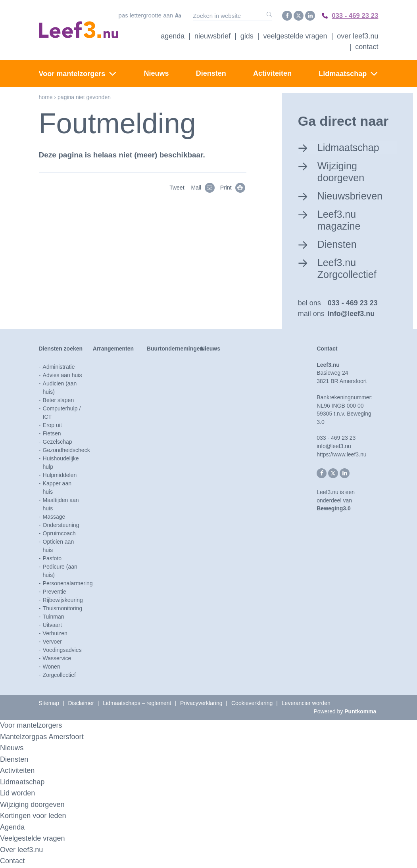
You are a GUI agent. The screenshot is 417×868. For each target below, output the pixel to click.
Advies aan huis (62, 376)
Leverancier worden (306, 704)
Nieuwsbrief (212, 35)
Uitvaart (52, 626)
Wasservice (57, 659)
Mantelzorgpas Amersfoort (44, 738)
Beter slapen (59, 401)
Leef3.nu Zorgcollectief (349, 269)
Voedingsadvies (62, 651)
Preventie (55, 593)
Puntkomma (360, 713)
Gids (247, 35)
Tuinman (54, 618)
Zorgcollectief (59, 676)
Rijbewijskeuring (63, 601)
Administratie (59, 368)
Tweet (177, 187)
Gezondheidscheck (66, 451)
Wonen (52, 668)
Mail (204, 187)
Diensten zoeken (61, 350)
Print (234, 187)
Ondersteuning (61, 526)
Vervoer (52, 643)
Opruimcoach (59, 535)
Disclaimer (81, 704)
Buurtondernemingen (175, 350)
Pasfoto (52, 560)
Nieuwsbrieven (352, 195)
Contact (367, 46)
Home (46, 96)
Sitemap (49, 704)
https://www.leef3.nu (341, 456)
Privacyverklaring (201, 704)
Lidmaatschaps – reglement (137, 704)
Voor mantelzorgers (72, 73)
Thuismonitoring (63, 609)
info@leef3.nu (351, 315)
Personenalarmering (68, 584)
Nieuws (157, 73)
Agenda (173, 35)
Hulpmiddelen (60, 476)
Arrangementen (113, 350)
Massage (54, 518)
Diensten (211, 73)
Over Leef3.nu (357, 35)
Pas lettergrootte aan (143, 15)
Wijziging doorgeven (342, 171)
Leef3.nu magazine (340, 220)
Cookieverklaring (252, 704)
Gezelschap (58, 443)
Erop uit (52, 426)
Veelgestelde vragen (295, 35)
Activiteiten (272, 73)
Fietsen (52, 435)
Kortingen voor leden (35, 817)
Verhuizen (55, 634)
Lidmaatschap (343, 73)
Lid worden (18, 794)
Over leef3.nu (23, 851)
